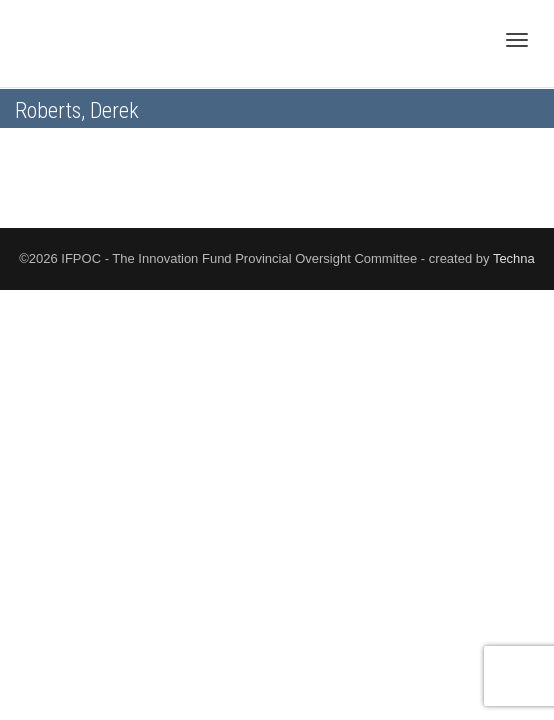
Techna (514, 258)
